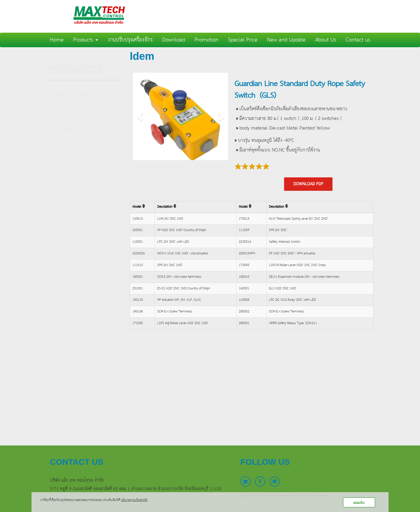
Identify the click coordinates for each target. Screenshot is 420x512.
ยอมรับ (359, 503)
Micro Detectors (71, 164)
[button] (140, 116)
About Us (326, 40)
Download (174, 40)
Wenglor (60, 354)
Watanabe (62, 302)
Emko (57, 285)
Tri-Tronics (63, 129)
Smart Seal (63, 388)
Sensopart (62, 181)
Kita (55, 319)
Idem (59, 233)
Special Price (243, 40)
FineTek (60, 250)
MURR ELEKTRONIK (75, 95)
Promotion (206, 40)
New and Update (286, 40)
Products (86, 40)
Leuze (58, 423)
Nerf (56, 405)
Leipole (62, 267)
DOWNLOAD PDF (308, 184)
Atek (56, 337)
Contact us (358, 40)
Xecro (58, 112)
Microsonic (63, 147)
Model (139, 207)
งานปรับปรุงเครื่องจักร (130, 40)
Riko (58, 198)
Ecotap (59, 371)
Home (57, 40)
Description (167, 207)
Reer (56, 216)
